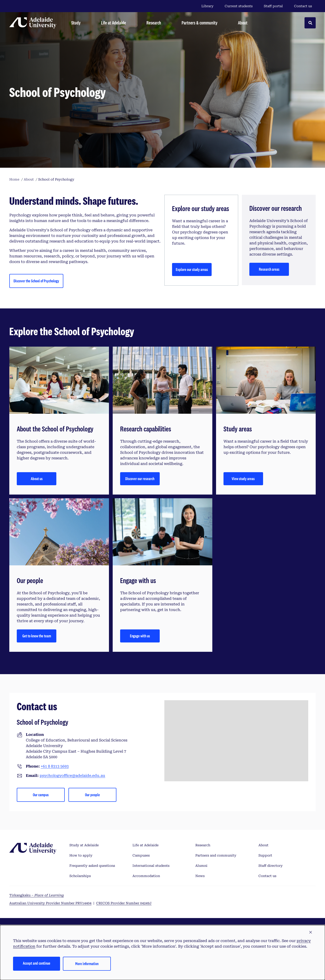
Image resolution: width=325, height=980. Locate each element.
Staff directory (271, 866)
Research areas (269, 269)
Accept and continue (37, 963)
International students (151, 866)
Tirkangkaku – (37, 895)
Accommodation (146, 876)
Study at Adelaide (84, 845)
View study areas (243, 479)
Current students (239, 6)
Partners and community (216, 855)
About (263, 845)
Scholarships (80, 876)
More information (87, 964)
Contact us (303, 6)
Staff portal (273, 6)
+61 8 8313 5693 (55, 766)
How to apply (81, 855)
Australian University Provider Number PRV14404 (50, 903)
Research (203, 845)
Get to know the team (37, 636)
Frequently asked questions (92, 866)
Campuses (141, 855)
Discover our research (140, 479)
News (200, 876)
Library (207, 6)
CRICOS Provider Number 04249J (124, 903)
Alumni (201, 866)
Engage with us (140, 636)
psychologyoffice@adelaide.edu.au (72, 776)
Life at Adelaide (146, 845)
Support (265, 855)
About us (37, 479)
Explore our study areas (192, 269)
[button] (311, 932)
